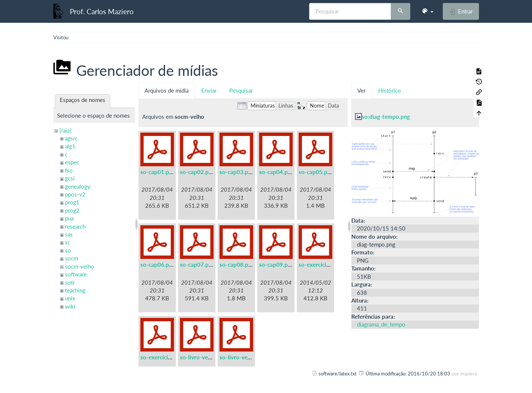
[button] (427, 11)
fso (69, 170)
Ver (361, 90)
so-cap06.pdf (157, 264)
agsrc (71, 138)
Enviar (209, 90)
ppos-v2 (75, 194)
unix (70, 298)
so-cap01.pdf (157, 172)
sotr (70, 282)
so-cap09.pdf (276, 264)
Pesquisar (241, 90)
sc (68, 242)
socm (71, 258)
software (76, 274)
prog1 (72, 202)
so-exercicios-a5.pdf (325, 264)
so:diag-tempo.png (386, 117)
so (68, 250)
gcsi (70, 178)
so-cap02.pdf (197, 172)
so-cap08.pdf (237, 264)
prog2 (72, 210)
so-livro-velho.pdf (242, 357)
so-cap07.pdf (197, 264)
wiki (70, 306)
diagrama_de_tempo (381, 324)
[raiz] (66, 130)
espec (72, 162)
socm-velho (80, 266)
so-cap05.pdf (316, 172)
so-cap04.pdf (276, 172)
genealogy (78, 186)
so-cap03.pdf (237, 172)
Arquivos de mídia (167, 90)
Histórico (390, 90)
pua (69, 218)
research (75, 226)
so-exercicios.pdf (162, 357)
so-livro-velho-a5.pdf (207, 357)
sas (69, 234)
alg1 (70, 146)
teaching (75, 290)
